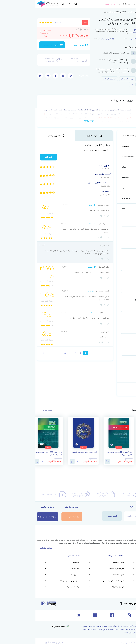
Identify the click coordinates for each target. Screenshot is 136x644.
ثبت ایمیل (77, 516)
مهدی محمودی (88, 29)
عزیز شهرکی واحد (77, 31)
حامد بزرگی (89, 33)
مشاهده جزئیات (108, 243)
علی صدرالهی (68, 29)
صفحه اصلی (131, 12)
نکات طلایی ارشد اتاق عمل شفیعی (49, 452)
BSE (97, 84)
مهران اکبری (77, 29)
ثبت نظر (13, 157)
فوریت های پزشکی (92, 79)
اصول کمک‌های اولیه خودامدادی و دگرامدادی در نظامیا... (120, 454)
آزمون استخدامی (119, 12)
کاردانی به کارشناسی (74, 79)
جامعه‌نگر (90, 146)
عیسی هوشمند (65, 31)
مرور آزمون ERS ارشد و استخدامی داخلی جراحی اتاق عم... (84, 454)
